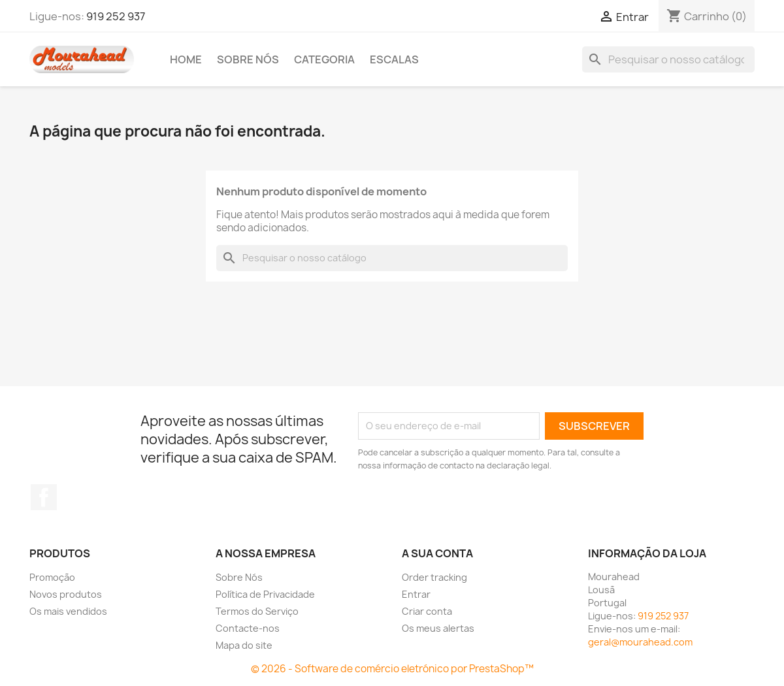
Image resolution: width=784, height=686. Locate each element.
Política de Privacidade (265, 594)
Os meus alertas (438, 628)
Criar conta (427, 611)
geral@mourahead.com (640, 642)
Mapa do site (244, 645)
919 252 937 (116, 16)
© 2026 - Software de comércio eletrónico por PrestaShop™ (392, 669)
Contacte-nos (248, 628)
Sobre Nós (248, 59)
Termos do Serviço (257, 611)
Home (186, 59)
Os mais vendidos (68, 611)
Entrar (416, 594)
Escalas (394, 59)
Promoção (52, 577)
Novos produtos (66, 594)
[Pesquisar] (668, 59)
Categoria (324, 59)
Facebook (44, 497)
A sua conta (437, 553)
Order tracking (434, 577)
